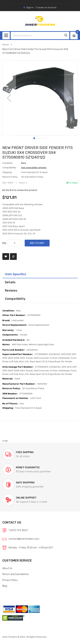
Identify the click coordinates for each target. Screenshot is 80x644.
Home (6, 45)
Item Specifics (16, 274)
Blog (5, 586)
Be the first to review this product (20, 190)
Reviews (11, 290)
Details (10, 282)
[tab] (40, 274)
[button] (9, 98)
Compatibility (15, 299)
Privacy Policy (10, 580)
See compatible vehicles (34, 168)
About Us (7, 568)
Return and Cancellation (16, 574)
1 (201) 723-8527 (18, 530)
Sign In (30, 7)
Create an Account (46, 7)
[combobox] (37, 36)
